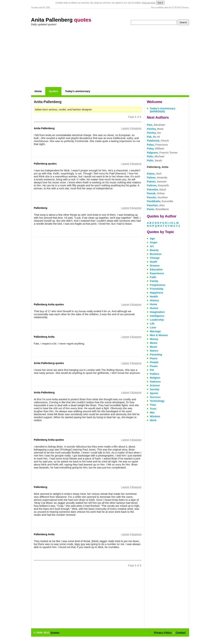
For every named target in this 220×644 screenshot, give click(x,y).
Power (154, 366)
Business (156, 254)
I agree (125, 128)
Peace (154, 358)
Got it (160, 3)
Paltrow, (158, 185)
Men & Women (159, 335)
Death (154, 262)
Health (154, 296)
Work (153, 420)
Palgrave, (162, 152)
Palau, (157, 145)
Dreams (155, 265)
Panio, (158, 209)
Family (154, 281)
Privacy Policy (163, 632)
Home (38, 91)
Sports (154, 393)
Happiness (157, 293)
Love (153, 327)
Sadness (155, 381)
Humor (154, 308)
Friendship (157, 289)
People (154, 362)
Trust (153, 409)
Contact (181, 632)
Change (155, 258)
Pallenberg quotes (45, 164)
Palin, (156, 156)
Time (153, 405)
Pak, (153, 137)
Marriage (155, 331)
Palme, (154, 174)
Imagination (157, 312)
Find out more (149, 3)
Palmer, (157, 177)
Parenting (156, 354)
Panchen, (156, 205)
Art (152, 246)
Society (155, 389)
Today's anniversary (78, 91)
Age (152, 238)
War (152, 412)
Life (152, 323)
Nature (154, 351)
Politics (155, 374)
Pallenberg (41, 208)
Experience (157, 273)
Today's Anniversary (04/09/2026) (163, 110)
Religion (155, 378)
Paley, (156, 148)
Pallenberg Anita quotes (49, 304)
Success (155, 397)
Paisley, (155, 129)
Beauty (154, 250)
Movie (154, 343)
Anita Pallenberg (61, 20)
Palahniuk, (158, 141)
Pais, (156, 125)
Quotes (53, 91)
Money (154, 339)
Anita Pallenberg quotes (49, 363)
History (155, 300)
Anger (154, 242)
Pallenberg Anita (44, 337)
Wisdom (155, 416)
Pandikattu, (160, 201)
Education (156, 269)
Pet (152, 370)
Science (155, 385)
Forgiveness (158, 285)
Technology (157, 401)
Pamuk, (156, 193)
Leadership (157, 320)
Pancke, (157, 197)
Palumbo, (157, 189)
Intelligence (157, 316)
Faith (153, 277)
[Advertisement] (110, 57)
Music (154, 347)
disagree (136, 128)
